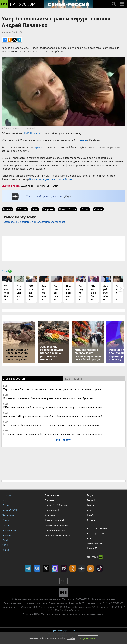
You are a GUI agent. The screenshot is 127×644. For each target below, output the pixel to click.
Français (91, 505)
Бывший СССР (10, 510)
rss (91, 568)
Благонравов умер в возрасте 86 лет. (51, 179)
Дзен (68, 196)
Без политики (10, 530)
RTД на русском (95, 533)
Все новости (63, 439)
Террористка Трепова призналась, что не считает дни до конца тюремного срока (52, 389)
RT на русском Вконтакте (37, 568)
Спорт (6, 520)
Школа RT (92, 548)
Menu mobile (122, 1)
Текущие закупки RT (55, 520)
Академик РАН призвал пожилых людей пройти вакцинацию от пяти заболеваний (53, 416)
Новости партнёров (55, 530)
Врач (35, 209)
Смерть (98, 209)
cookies (71, 638)
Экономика (8, 515)
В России (22, 209)
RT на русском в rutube (64, 568)
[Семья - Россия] (68, 4)
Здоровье (48, 209)
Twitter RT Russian (46, 568)
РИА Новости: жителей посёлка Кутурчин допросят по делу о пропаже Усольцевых (53, 407)
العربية (90, 510)
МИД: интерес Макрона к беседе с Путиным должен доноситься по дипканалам (51, 425)
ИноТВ (6, 540)
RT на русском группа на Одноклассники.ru (73, 568)
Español (91, 515)
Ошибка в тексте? (11, 186)
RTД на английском (97, 528)
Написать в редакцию (56, 525)
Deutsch (91, 500)
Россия (85, 209)
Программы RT (53, 510)
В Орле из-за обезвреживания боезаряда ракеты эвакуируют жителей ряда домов (53, 434)
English (91, 495)
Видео (6, 550)
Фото (5, 545)
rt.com (25, 603)
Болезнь (8, 209)
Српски (91, 520)
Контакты (50, 515)
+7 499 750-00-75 (116, 607)
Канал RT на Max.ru (55, 568)
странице (81, 140)
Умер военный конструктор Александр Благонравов (35, 222)
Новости (7, 495)
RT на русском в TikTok (100, 568)
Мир (5, 500)
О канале (50, 500)
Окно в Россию (95, 543)
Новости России (67, 209)
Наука (6, 525)
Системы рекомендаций (58, 535)
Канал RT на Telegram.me (28, 568)
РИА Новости (32, 133)
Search (114, 1)
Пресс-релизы (52, 495)
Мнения (7, 535)
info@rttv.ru (73, 610)
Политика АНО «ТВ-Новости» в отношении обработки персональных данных (64, 614)
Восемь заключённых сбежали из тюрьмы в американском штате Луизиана (48, 398)
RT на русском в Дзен (82, 568)
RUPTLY (91, 538)
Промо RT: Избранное (56, 505)
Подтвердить (88, 638)
